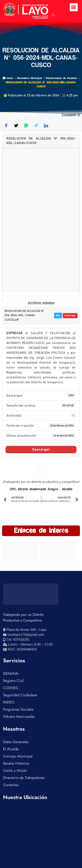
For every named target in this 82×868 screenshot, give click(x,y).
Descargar (70, 316)
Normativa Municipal (29, 78)
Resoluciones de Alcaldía (61, 78)
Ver (58, 316)
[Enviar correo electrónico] (24, 635)
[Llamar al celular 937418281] (16, 640)
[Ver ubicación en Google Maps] (25, 630)
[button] (74, 7)
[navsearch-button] (54, 15)
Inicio (8, 78)
